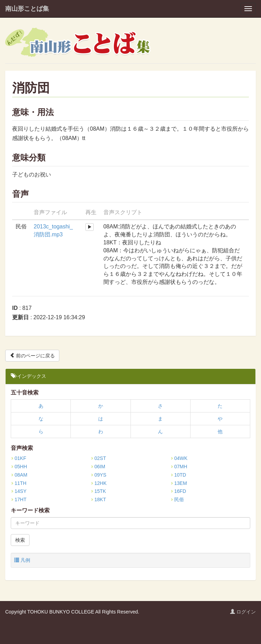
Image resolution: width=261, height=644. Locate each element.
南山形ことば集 (27, 9)
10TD (178, 475)
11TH (19, 483)
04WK (179, 458)
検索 (20, 540)
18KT (98, 499)
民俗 (177, 499)
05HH (19, 467)
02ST (98, 458)
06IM (98, 467)
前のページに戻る (32, 355)
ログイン (243, 612)
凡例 (22, 560)
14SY (19, 491)
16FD (178, 491)
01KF (18, 458)
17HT (19, 499)
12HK (99, 483)
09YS (98, 475)
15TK (98, 491)
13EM (179, 483)
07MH (179, 467)
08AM (19, 475)
